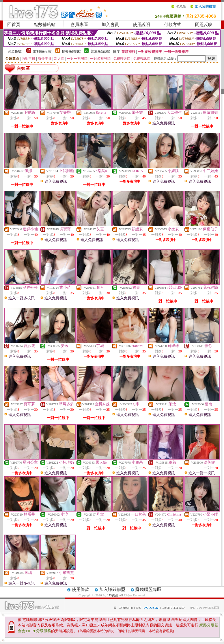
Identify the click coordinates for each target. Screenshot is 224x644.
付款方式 (173, 25)
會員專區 (79, 25)
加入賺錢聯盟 (112, 589)
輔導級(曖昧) (72, 51)
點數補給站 (45, 25)
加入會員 (110, 25)
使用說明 (141, 25)
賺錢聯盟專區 (148, 589)
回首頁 (14, 25)
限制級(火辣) (43, 51)
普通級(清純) (100, 51)
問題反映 (204, 25)
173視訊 (113, 595)
